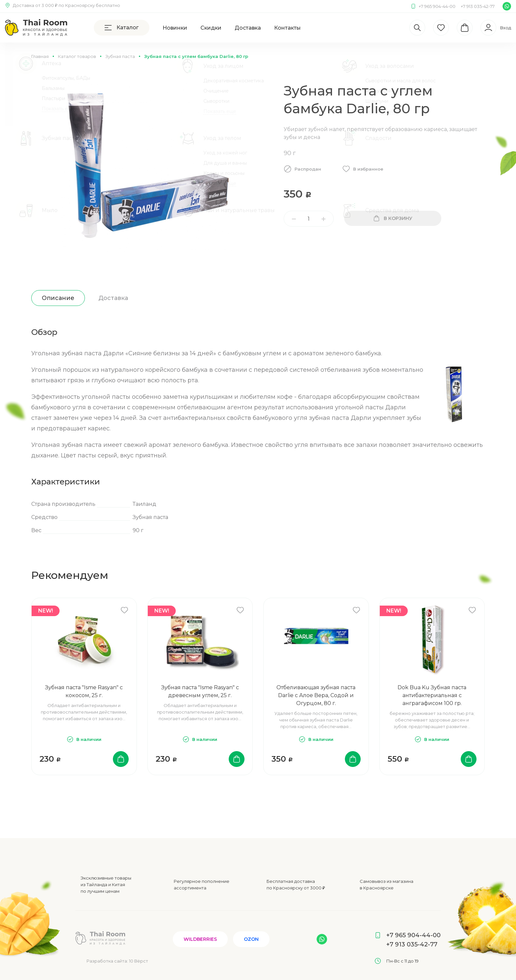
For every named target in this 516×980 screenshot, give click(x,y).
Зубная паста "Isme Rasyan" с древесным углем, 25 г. (200, 691)
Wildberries (200, 939)
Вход (506, 28)
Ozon (251, 939)
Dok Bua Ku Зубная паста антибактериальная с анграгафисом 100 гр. (432, 695)
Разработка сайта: (117, 961)
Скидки (211, 28)
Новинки (175, 28)
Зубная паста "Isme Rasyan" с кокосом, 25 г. (84, 691)
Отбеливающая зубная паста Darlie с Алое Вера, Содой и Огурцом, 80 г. (316, 695)
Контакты (287, 28)
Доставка (248, 28)
